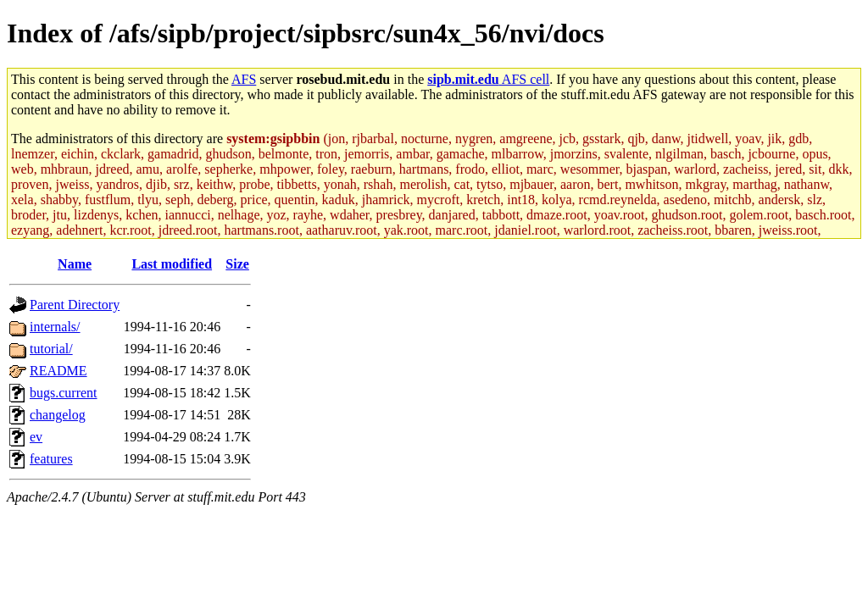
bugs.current (64, 393)
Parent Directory (75, 305)
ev (36, 437)
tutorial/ (51, 349)
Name (75, 264)
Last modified (172, 264)
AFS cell (488, 79)
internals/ (55, 327)
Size (237, 264)
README (58, 371)
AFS (244, 79)
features (51, 459)
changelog (58, 415)
